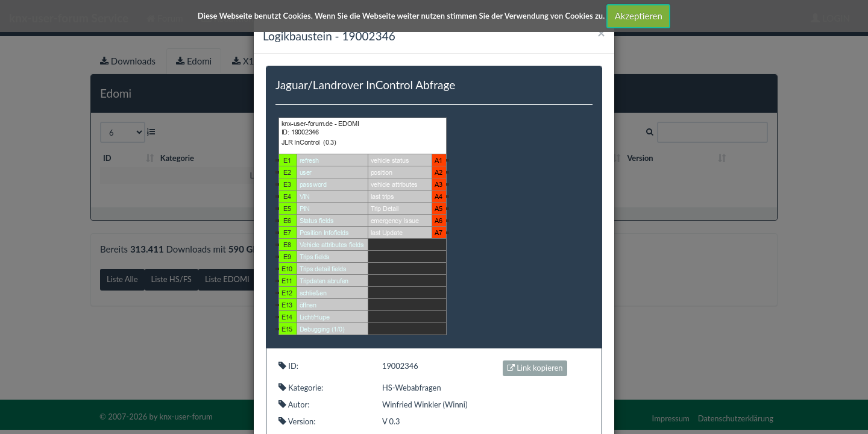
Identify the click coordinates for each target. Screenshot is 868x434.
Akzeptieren (639, 16)
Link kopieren (535, 368)
